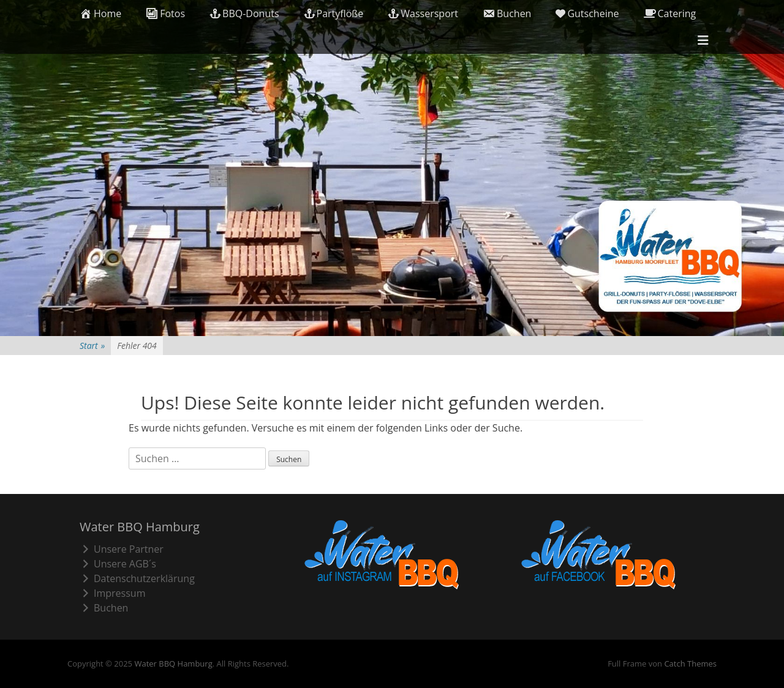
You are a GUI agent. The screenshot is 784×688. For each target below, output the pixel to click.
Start (92, 346)
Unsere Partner (122, 549)
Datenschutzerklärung (137, 578)
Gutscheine (587, 13)
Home (100, 13)
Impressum (112, 593)
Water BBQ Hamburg (173, 664)
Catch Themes (690, 664)
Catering (670, 13)
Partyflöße (334, 13)
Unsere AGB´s (118, 564)
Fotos (165, 13)
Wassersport (423, 13)
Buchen (507, 13)
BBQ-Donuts (244, 13)
